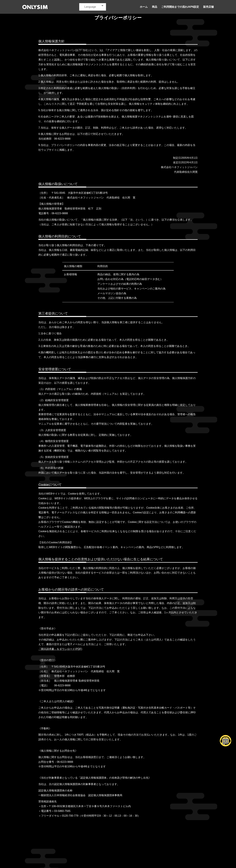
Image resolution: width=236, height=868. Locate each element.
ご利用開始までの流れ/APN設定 (180, 7)
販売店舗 (208, 7)
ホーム (144, 7)
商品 (155, 7)
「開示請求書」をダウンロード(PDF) (60, 649)
